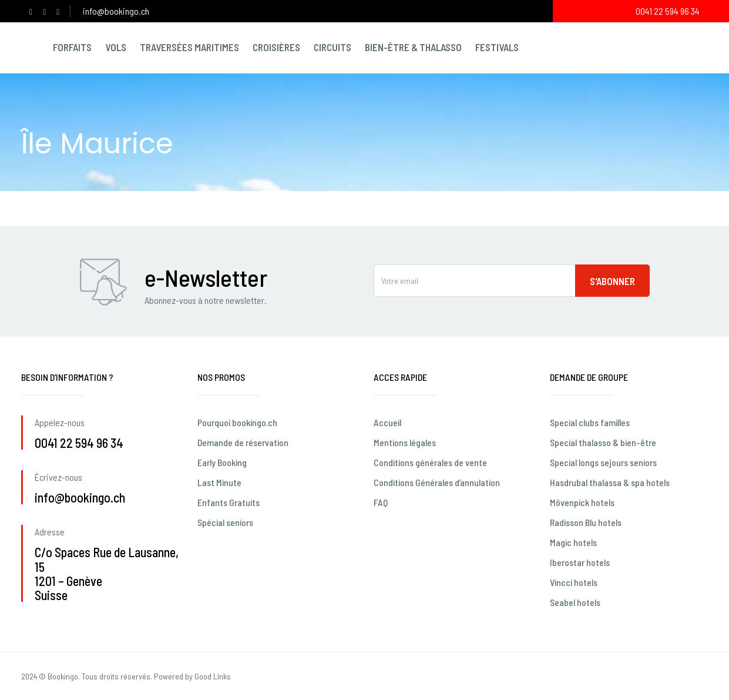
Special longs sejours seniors (603, 462)
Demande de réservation (243, 442)
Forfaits (72, 47)
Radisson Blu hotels (586, 522)
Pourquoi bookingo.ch (237, 422)
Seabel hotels (575, 602)
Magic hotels (573, 542)
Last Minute (219, 482)
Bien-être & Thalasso (413, 47)
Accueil (387, 422)
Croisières (276, 47)
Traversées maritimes (189, 47)
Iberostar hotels (580, 562)
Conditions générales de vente (430, 462)
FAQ (381, 502)
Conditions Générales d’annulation (437, 482)
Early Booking (222, 462)
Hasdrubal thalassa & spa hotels (610, 482)
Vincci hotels (574, 582)
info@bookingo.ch (116, 11)
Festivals (497, 47)
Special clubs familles (590, 422)
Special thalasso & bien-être (603, 442)
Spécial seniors (225, 522)
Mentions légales (405, 442)
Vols (116, 47)
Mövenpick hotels (582, 502)
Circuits (332, 47)
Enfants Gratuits (229, 502)
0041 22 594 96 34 (668, 11)
